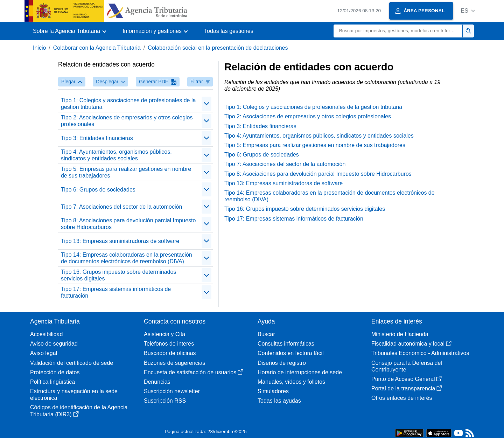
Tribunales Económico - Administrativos (420, 353)
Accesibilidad (46, 334)
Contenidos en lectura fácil (291, 353)
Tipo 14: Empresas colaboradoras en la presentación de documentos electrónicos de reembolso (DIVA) (127, 258)
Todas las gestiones (229, 31)
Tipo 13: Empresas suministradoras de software (120, 241)
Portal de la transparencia (407, 388)
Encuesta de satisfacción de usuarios (194, 372)
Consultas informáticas (286, 344)
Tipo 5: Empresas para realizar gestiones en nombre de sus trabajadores (126, 172)
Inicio (39, 48)
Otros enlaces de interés (402, 398)
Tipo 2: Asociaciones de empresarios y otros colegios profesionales (127, 121)
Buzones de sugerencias (174, 363)
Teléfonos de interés (169, 344)
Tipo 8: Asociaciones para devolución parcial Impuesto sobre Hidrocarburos (128, 224)
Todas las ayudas (279, 401)
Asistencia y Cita (164, 334)
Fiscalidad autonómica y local (411, 344)
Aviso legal (44, 353)
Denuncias (157, 382)
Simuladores (273, 391)
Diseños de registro (282, 363)
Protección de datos (55, 372)
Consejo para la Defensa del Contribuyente (407, 366)
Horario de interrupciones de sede (300, 372)
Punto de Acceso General (407, 379)
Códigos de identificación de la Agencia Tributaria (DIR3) (79, 411)
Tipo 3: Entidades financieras (97, 138)
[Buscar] (398, 31)
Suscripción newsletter (172, 391)
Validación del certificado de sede (72, 363)
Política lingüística (52, 382)
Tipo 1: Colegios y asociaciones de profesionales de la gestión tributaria (128, 104)
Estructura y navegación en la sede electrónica (74, 395)
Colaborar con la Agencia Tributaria (97, 48)
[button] (468, 11)
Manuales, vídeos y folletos (291, 382)
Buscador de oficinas (170, 353)
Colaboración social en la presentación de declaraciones (218, 48)
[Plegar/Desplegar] (206, 104)
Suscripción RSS (165, 401)
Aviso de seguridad (54, 344)
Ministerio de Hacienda (400, 334)
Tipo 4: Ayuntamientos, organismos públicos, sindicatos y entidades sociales (116, 155)
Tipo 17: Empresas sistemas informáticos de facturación (116, 292)
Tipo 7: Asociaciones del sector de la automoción (121, 207)
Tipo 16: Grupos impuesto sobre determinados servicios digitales (118, 275)
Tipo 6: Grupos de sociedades (98, 190)
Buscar (266, 334)
